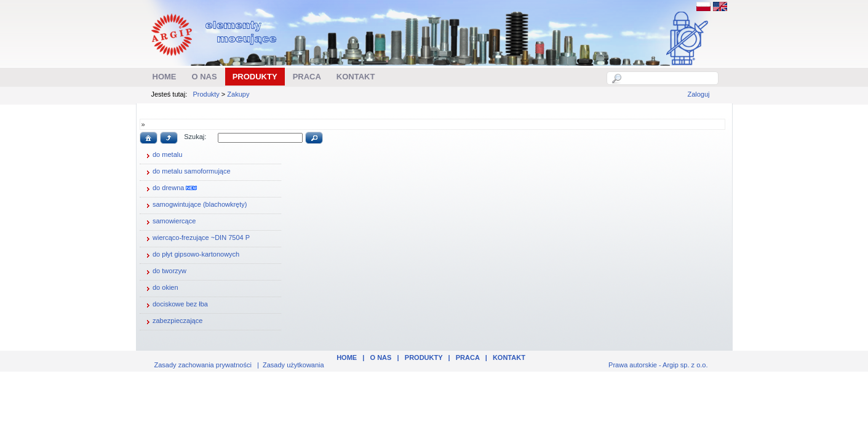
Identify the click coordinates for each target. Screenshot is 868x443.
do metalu (162, 156)
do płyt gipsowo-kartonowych (191, 255)
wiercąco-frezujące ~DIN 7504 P (196, 239)
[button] (149, 138)
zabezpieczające (173, 322)
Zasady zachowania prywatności (203, 365)
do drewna (170, 189)
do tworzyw (165, 272)
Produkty (206, 94)
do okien (161, 289)
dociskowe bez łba (175, 305)
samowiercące (169, 222)
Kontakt (509, 357)
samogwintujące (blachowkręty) (195, 206)
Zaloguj (698, 94)
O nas (381, 357)
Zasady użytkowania (293, 365)
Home (347, 357)
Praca (468, 357)
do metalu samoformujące (187, 172)
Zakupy (238, 94)
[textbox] (669, 78)
